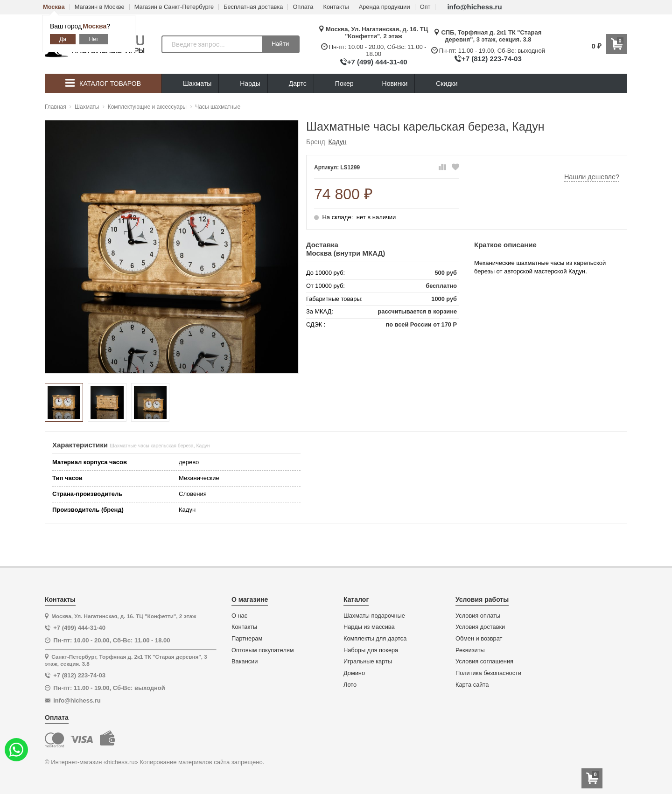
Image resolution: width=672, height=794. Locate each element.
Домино (354, 673)
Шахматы (190, 84)
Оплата (303, 7)
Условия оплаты (478, 616)
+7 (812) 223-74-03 (492, 59)
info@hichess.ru (474, 7)
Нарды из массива (369, 627)
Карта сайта (472, 685)
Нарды (243, 84)
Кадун (338, 142)
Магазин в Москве (100, 7)
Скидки (440, 85)
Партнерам (247, 639)
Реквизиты (470, 650)
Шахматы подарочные (374, 616)
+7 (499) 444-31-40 (377, 62)
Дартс (291, 84)
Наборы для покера (371, 650)
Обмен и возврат (479, 639)
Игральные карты (368, 662)
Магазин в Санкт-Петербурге (174, 7)
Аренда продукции (385, 7)
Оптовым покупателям (263, 650)
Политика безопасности (488, 673)
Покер (337, 84)
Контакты (336, 7)
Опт (425, 7)
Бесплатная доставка (253, 7)
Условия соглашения (484, 662)
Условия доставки (480, 627)
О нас (239, 616)
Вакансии (245, 662)
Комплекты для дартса (375, 639)
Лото (350, 685)
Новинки (388, 84)
